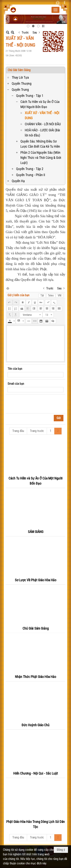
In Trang (8, 288)
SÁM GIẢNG (36, 532)
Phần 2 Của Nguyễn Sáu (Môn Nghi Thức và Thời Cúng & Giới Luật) (41, 158)
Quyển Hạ (18, 181)
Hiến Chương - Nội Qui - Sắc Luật (36, 773)
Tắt (42, 295)
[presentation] (36, 404)
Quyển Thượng (22, 83)
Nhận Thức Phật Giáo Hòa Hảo (35, 677)
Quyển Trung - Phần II (31, 175)
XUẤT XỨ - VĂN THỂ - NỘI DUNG (42, 115)
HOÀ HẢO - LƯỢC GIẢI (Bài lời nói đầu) (42, 133)
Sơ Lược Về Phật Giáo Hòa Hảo (35, 580)
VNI (60, 295)
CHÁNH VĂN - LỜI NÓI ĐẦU (43, 124)
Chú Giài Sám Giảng (19, 70)
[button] (55, 10)
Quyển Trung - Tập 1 (30, 96)
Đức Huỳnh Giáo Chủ (35, 725)
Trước (25, 33)
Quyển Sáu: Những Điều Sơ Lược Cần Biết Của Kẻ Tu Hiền (40, 144)
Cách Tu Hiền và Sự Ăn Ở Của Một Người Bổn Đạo (40, 104)
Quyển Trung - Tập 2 (30, 169)
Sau (35, 33)
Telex (51, 295)
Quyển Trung (20, 90)
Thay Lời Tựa (20, 77)
